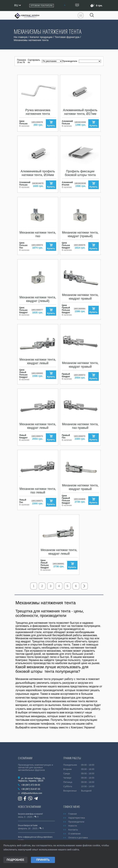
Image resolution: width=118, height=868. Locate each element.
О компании (74, 834)
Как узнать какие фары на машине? (30, 814)
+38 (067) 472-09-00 (31, 785)
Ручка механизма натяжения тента (38, 112)
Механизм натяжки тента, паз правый (80, 426)
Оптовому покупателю (42, 6)
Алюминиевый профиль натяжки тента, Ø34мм (38, 173)
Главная (72, 814)
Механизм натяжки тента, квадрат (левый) (38, 299)
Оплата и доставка (78, 838)
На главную (21, 37)
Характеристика (77, 818)
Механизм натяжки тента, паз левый (38, 491)
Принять (43, 860)
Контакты (73, 830)
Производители (76, 822)
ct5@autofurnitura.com (32, 793)
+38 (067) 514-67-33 (31, 789)
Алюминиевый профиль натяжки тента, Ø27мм (80, 112)
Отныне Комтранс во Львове (28, 825)
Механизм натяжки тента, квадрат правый (80, 297)
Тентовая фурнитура (67, 37)
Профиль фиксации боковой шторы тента (80, 173)
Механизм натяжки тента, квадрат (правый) (80, 234)
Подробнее (15, 860)
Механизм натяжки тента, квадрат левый (38, 361)
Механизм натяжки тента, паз (38, 234)
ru (18, 5)
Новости (72, 826)
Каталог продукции (41, 37)
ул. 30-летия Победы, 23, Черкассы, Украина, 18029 (32, 780)
